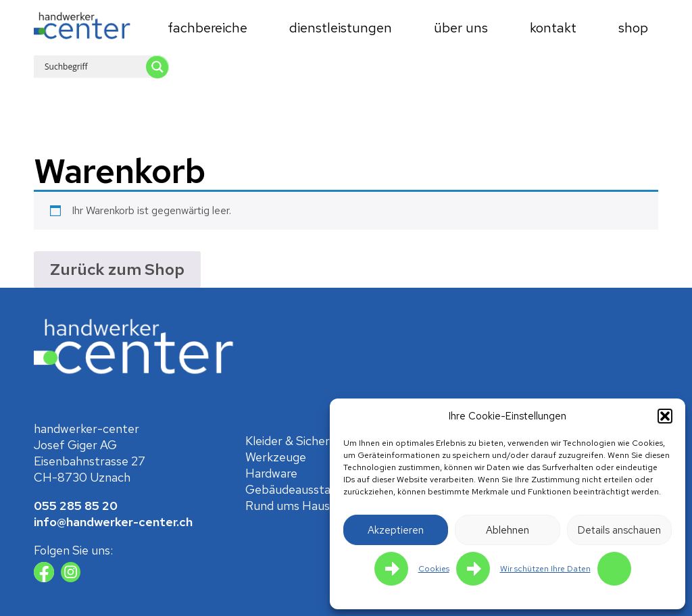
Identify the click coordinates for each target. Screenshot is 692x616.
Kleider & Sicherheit (298, 441)
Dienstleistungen (341, 28)
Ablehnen (508, 530)
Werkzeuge (276, 457)
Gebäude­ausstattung (303, 489)
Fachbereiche (207, 28)
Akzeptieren (396, 530)
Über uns (461, 28)
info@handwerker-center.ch (113, 522)
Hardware (271, 473)
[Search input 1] (112, 66)
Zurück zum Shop (117, 269)
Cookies (434, 569)
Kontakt (553, 28)
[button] (665, 416)
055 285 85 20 (76, 506)
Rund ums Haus (288, 506)
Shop (633, 28)
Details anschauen (619, 530)
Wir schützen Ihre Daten (545, 569)
